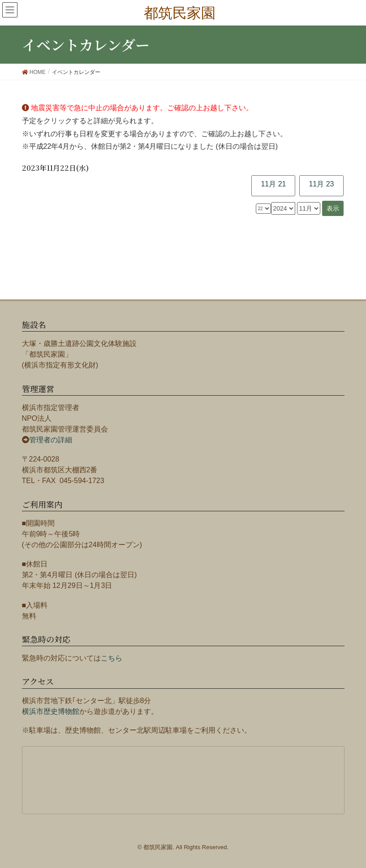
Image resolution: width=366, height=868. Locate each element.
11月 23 (321, 184)
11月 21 (273, 184)
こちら (112, 658)
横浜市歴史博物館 (51, 711)
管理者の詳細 (51, 440)
